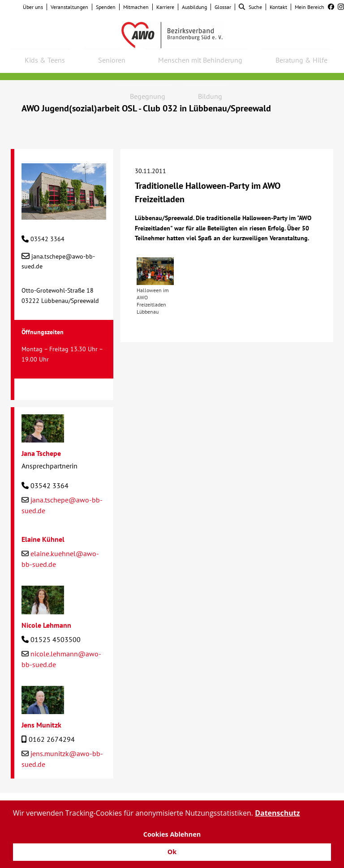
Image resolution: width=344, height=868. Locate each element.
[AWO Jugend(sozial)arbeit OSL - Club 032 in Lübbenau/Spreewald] (64, 215)
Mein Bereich (310, 7)
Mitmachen (136, 7)
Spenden (106, 7)
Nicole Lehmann (46, 625)
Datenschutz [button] (277, 813)
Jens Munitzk (41, 725)
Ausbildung (194, 7)
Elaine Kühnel (43, 539)
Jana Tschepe (41, 453)
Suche (250, 7)
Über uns (33, 7)
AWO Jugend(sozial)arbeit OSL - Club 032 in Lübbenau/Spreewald (146, 108)
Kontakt (278, 7)
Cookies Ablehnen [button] (172, 834)
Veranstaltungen (69, 7)
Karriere (165, 7)
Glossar (223, 7)
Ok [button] (172, 852)
